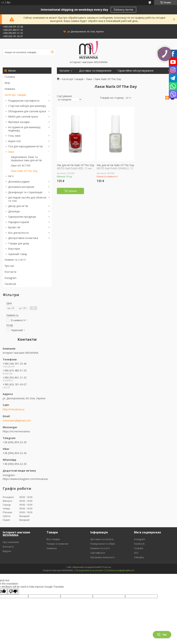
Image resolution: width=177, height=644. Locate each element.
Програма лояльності (102, 557)
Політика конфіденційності (120, 570)
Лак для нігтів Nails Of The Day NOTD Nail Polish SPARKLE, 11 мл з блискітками (115, 168)
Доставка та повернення (95, 71)
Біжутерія (14, 249)
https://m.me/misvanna (16, 431)
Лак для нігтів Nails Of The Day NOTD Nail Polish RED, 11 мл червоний (76, 168)
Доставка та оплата (102, 539)
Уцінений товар (18, 254)
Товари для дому (19, 243)
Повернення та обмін (103, 544)
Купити (73, 191)
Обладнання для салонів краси (27, 111)
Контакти (10, 272)
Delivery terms (123, 10)
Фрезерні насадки (19, 122)
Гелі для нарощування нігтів (25, 146)
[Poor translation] (13, 591)
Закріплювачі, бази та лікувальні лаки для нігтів (26, 159)
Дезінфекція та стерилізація (25, 192)
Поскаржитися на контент (89, 570)
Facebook (10, 284)
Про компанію (11, 542)
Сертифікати (98, 553)
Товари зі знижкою (58, 544)
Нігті (11, 176)
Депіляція (14, 211)
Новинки (10, 89)
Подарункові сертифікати (24, 101)
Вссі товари (53, 539)
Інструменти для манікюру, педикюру (25, 129)
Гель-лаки (14, 136)
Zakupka (139, 557)
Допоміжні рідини (19, 182)
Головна (10, 77)
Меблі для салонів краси (23, 116)
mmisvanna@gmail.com (17, 421)
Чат (162, 635)
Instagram (10, 278)
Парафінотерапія (19, 222)
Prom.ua (107, 567)
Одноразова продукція (22, 217)
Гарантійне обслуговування (135, 71)
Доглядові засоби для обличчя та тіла (27, 199)
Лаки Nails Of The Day (24, 171)
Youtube (139, 548)
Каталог (65, 71)
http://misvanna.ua (14, 409)
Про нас (9, 266)
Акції (7, 83)
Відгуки (7, 551)
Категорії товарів (15, 95)
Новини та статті (15, 260)
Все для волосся (18, 233)
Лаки (11, 152)
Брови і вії (14, 227)
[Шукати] (52, 52)
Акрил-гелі (14, 141)
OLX (136, 553)
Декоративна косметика (23, 238)
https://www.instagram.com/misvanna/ (25, 479)
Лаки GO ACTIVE (21, 165)
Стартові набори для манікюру (27, 106)
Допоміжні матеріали (21, 187)
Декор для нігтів (18, 206)
